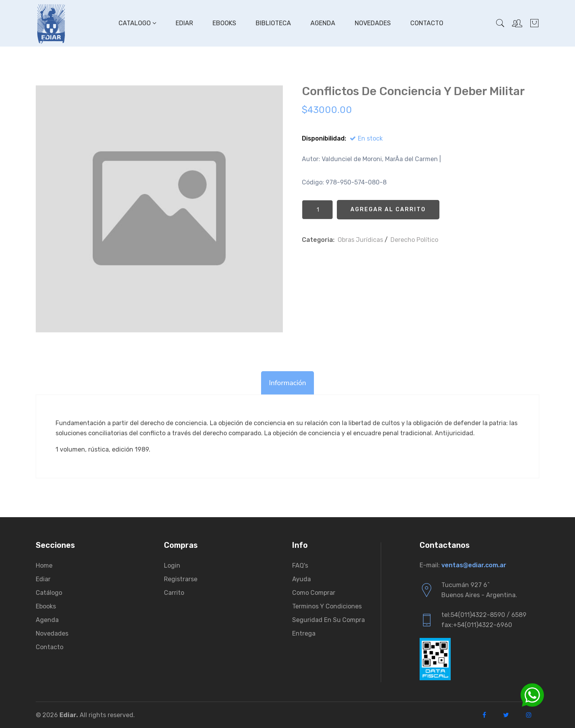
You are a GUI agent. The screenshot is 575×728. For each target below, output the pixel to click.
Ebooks (224, 23)
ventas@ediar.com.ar (474, 565)
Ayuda (301, 579)
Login (172, 566)
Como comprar (314, 593)
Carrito (174, 593)
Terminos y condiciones (327, 606)
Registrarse (181, 579)
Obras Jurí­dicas (360, 240)
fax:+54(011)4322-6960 (477, 625)
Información (287, 383)
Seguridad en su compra (328, 620)
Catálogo (49, 593)
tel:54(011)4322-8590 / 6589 (484, 615)
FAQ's (300, 566)
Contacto (427, 23)
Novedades (373, 23)
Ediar (184, 23)
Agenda (323, 23)
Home (44, 566)
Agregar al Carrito (388, 209)
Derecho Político (414, 240)
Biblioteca (273, 23)
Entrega (304, 633)
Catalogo (137, 23)
